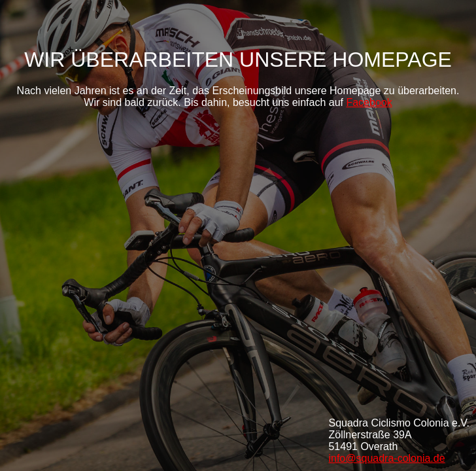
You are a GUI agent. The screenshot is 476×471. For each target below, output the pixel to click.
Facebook (369, 102)
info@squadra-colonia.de (386, 458)
